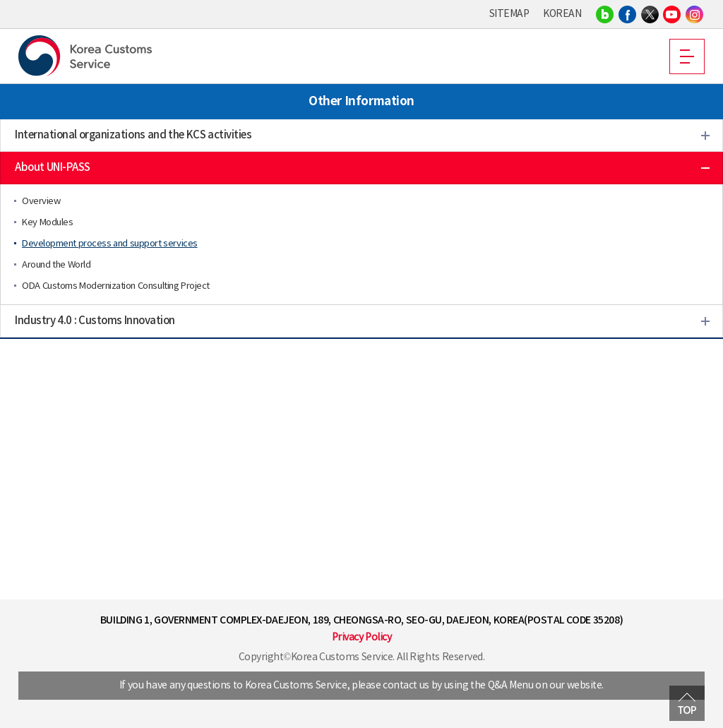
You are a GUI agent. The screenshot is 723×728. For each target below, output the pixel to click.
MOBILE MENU (687, 56)
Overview (41, 202)
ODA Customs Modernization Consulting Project (116, 286)
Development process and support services (110, 244)
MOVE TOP (687, 703)
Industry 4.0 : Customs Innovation (95, 321)
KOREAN (562, 14)
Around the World (56, 265)
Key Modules (47, 223)
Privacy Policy (362, 638)
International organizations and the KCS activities (133, 135)
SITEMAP (509, 14)
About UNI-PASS (53, 168)
